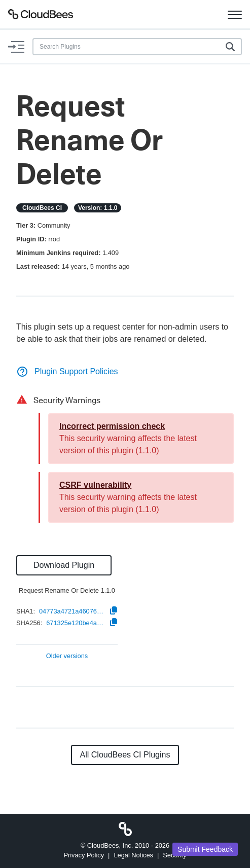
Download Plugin (64, 565)
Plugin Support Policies (67, 371)
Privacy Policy (84, 855)
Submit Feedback (205, 849)
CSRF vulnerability (95, 485)
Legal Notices (133, 855)
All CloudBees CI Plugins (125, 755)
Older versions (67, 656)
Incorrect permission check (112, 426)
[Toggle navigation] (235, 14)
